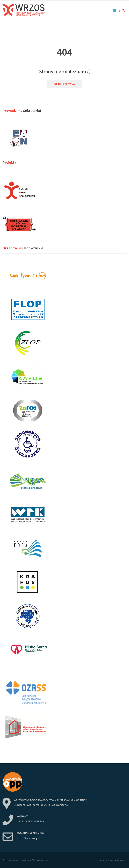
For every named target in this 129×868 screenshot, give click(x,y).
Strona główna (64, 84)
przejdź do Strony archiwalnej (112, 860)
